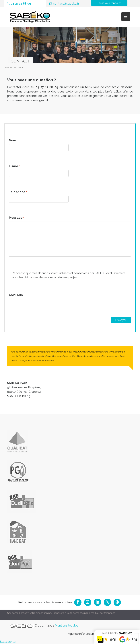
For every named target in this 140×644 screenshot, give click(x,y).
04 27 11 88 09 (19, 4)
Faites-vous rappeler (109, 3)
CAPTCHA (16, 295)
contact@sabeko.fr (64, 4)
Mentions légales (66, 626)
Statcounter (8, 642)
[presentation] (37, 306)
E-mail (14, 166)
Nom (13, 141)
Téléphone (18, 192)
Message (16, 218)
